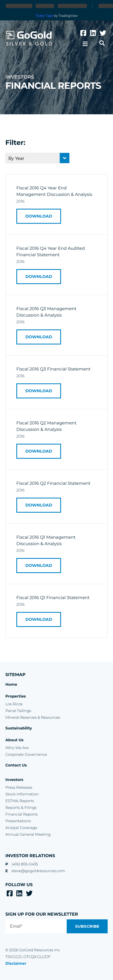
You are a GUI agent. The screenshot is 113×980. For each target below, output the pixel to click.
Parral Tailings (18, 711)
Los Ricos (14, 704)
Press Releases (19, 787)
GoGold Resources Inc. (29, 38)
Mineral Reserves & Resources (33, 717)
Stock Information (22, 794)
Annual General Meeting (28, 834)
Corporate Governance (26, 754)
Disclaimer (16, 963)
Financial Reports (22, 814)
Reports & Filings (21, 808)
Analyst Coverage (21, 828)
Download (41, 216)
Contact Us (16, 765)
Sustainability (19, 728)
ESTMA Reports (20, 801)
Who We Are (17, 748)
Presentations (18, 821)
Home (11, 684)
